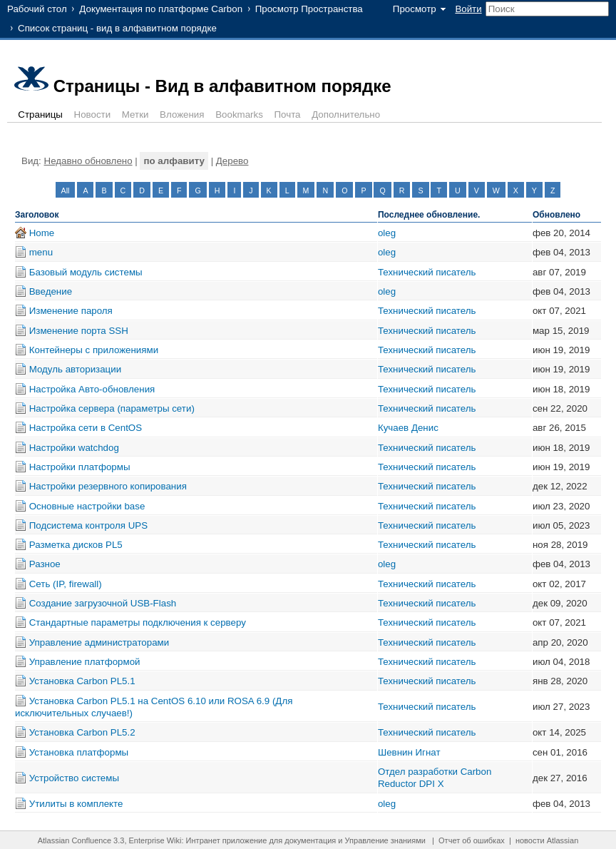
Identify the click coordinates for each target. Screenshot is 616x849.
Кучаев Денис (408, 428)
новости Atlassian (547, 840)
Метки (135, 115)
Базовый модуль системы (86, 272)
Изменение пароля (71, 311)
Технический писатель (427, 272)
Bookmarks (239, 115)
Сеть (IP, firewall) (66, 584)
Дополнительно (346, 115)
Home (42, 233)
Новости (93, 115)
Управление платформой (85, 662)
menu (41, 252)
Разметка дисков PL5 (76, 545)
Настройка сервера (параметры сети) (112, 408)
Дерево (232, 161)
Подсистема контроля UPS (88, 525)
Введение (51, 291)
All (66, 190)
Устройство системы (74, 778)
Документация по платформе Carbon (161, 9)
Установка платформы (79, 752)
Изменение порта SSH (79, 331)
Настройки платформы (80, 467)
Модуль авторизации (75, 369)
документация (310, 840)
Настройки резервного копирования (108, 486)
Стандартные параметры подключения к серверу (138, 622)
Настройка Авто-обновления (92, 389)
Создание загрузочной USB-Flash (103, 603)
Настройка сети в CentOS (86, 428)
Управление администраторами (99, 642)
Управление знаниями (385, 840)
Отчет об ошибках (472, 840)
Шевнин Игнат (409, 752)
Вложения (182, 115)
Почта (288, 115)
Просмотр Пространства (309, 9)
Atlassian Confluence (75, 840)
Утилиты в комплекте (76, 804)
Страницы (40, 115)
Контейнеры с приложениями (94, 350)
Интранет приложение (227, 840)
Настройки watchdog (74, 448)
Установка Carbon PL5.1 (82, 681)
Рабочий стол (37, 9)
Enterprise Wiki (155, 840)
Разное (45, 564)
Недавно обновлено (88, 161)
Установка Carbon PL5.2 (82, 732)
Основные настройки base (87, 506)
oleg (387, 233)
